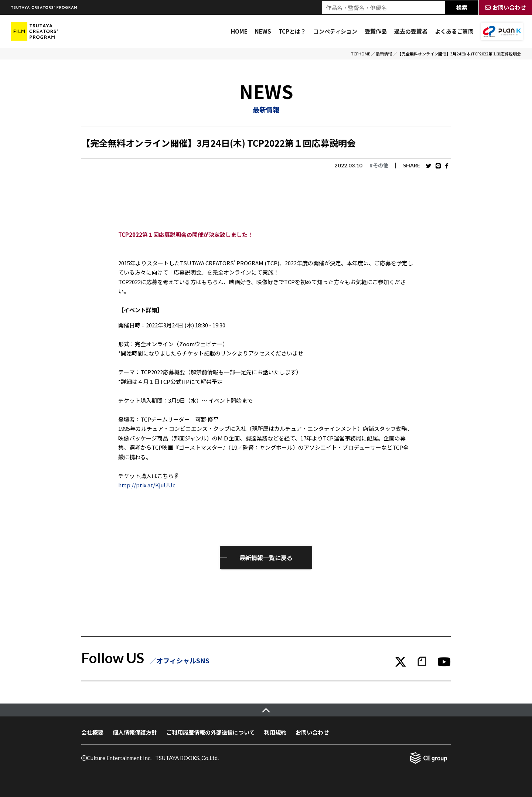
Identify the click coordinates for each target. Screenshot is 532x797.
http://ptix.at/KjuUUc (147, 485)
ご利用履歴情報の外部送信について (211, 732)
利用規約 (275, 732)
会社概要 (92, 732)
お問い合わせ (312, 732)
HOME (239, 31)
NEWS (263, 31)
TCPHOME (361, 54)
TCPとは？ (292, 31)
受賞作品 (376, 31)
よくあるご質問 (454, 31)
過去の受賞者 (411, 31)
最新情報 (384, 54)
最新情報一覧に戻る (266, 558)
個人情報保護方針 (135, 732)
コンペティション (335, 31)
